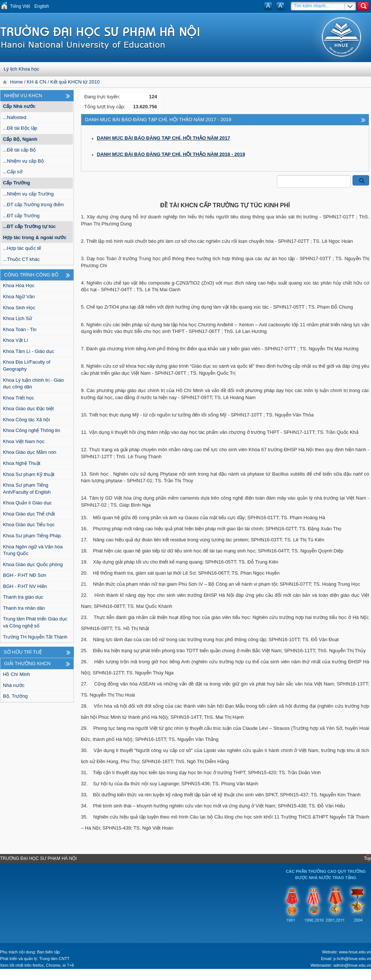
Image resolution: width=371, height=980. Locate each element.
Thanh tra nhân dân (24, 608)
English (42, 6)
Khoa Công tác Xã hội (26, 420)
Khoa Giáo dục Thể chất (29, 514)
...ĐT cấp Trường (21, 216)
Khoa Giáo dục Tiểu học (29, 525)
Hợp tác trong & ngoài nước (35, 237)
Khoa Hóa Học (19, 285)
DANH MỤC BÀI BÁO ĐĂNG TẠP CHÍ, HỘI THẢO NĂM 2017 (164, 138)
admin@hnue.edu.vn (352, 965)
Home (17, 82)
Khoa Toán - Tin (20, 329)
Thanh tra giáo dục (23, 597)
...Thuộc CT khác (21, 259)
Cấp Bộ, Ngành (20, 139)
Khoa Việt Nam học (24, 441)
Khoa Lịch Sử (18, 318)
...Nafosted (15, 117)
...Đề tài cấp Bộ (19, 150)
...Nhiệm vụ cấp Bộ (23, 161)
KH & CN (37, 82)
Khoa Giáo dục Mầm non (30, 452)
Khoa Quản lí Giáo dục (27, 503)
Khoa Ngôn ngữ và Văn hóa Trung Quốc (33, 550)
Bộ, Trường (15, 696)
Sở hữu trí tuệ (23, 652)
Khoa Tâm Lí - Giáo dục (29, 351)
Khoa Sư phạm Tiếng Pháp (32, 536)
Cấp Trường (16, 183)
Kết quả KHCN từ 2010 (75, 82)
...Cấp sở (13, 172)
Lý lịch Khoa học (21, 69)
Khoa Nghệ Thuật (22, 463)
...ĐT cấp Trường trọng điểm (33, 205)
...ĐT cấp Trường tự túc (29, 226)
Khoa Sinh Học (19, 308)
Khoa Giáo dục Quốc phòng (33, 564)
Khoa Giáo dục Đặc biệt (28, 409)
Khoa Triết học (18, 398)
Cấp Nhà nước (19, 106)
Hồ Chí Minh (16, 674)
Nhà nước (14, 685)
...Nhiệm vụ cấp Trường (28, 194)
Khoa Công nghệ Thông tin (32, 430)
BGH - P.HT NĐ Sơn (25, 575)
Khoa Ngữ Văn (19, 297)
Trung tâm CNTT (54, 959)
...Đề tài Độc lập (20, 128)
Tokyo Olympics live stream (31, 976)
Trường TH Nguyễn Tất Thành (35, 637)
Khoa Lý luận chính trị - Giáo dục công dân (33, 384)
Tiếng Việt (20, 6)
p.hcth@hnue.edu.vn (352, 959)
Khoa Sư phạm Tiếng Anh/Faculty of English (27, 489)
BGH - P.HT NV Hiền (25, 586)
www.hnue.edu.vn (355, 952)
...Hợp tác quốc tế (22, 248)
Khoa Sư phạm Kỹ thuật (29, 474)
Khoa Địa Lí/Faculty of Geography (27, 365)
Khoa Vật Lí (16, 340)
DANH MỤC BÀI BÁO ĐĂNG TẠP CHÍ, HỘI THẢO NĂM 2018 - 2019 (171, 154)
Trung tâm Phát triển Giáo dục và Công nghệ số (35, 622)
